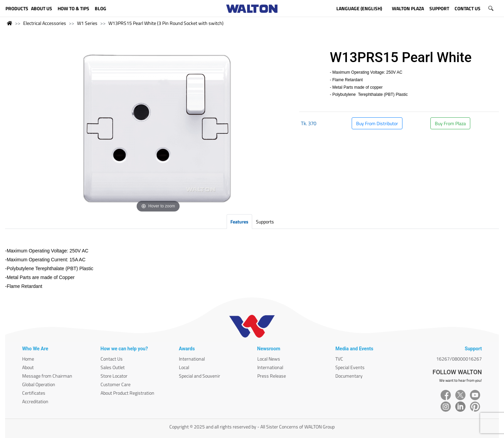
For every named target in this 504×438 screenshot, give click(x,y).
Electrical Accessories (45, 23)
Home (28, 359)
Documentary (349, 376)
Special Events (350, 367)
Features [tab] (239, 222)
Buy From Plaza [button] (450, 123)
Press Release (272, 376)
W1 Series (87, 23)
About (28, 367)
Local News (269, 359)
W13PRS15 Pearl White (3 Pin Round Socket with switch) (166, 23)
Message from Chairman (47, 376)
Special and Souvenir (200, 376)
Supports (265, 222)
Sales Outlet (113, 367)
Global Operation (39, 384)
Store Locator (114, 376)
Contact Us (112, 359)
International (192, 359)
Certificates (34, 393)
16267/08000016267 (459, 359)
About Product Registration (127, 393)
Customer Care (116, 384)
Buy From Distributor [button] (377, 123)
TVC (339, 359)
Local (184, 367)
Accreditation (35, 401)
